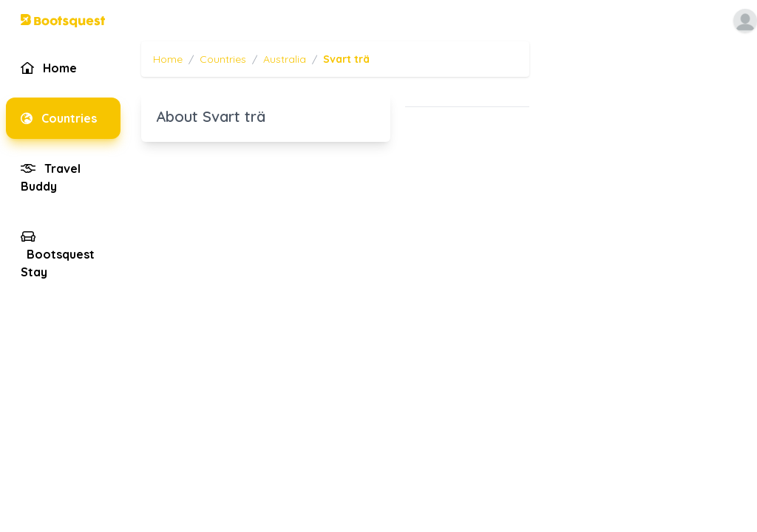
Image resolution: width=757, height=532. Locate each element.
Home (168, 59)
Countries (223, 59)
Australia (285, 59)
